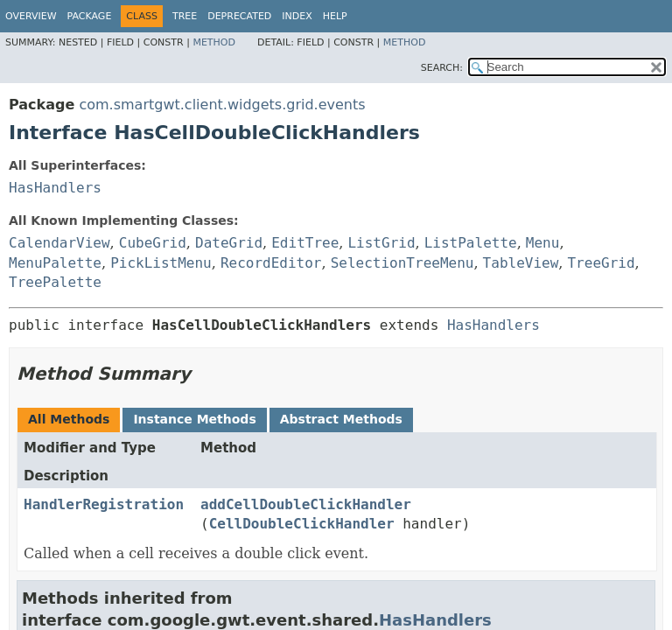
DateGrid (229, 243)
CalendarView (59, 243)
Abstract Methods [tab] (341, 419)
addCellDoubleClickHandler (306, 504)
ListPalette (471, 243)
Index (297, 16)
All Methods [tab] (69, 419)
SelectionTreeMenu (402, 263)
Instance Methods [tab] (194, 419)
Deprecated (239, 16)
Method (214, 42)
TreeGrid (601, 263)
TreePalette (55, 282)
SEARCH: (442, 68)
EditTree (305, 243)
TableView (521, 263)
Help (335, 16)
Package (90, 16)
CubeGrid (153, 243)
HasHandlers (55, 188)
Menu (543, 243)
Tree (185, 16)
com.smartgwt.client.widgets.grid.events (222, 105)
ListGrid (381, 243)
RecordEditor (271, 263)
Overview (31, 16)
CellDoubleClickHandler (302, 524)
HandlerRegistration (104, 504)
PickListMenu (161, 263)
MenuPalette (55, 263)
